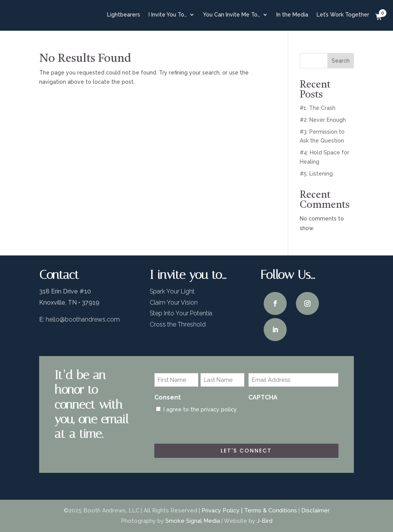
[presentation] (307, 420)
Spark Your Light (172, 291)
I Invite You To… (168, 15)
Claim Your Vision (174, 302)
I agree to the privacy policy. (201, 409)
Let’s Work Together (343, 15)
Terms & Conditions (271, 510)
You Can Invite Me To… (232, 15)
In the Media (292, 15)
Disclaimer (315, 510)
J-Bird (265, 521)
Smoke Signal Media (193, 521)
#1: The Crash (318, 108)
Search (341, 61)
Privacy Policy (220, 510)
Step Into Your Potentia (181, 313)
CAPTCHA (263, 397)
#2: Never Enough (323, 120)
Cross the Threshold (178, 324)
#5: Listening (316, 174)
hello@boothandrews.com (83, 319)
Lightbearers (124, 15)
